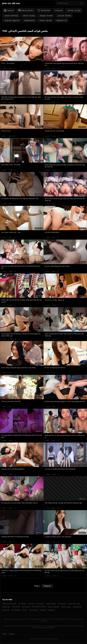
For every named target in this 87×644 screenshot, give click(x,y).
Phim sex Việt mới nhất (9, 604)
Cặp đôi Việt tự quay (74, 604)
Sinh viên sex (16, 607)
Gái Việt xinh (40, 604)
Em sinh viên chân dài (39, 607)
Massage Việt (77, 607)
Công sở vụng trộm (53, 607)
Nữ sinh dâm (26, 607)
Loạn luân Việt (33, 610)
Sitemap (4, 634)
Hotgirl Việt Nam (51, 604)
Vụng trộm (43, 610)
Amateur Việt (6, 607)
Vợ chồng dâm (16, 610)
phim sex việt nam (11, 3)
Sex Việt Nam (22, 604)
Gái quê (25, 610)
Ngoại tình (51, 610)
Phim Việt (31, 604)
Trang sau (47, 586)
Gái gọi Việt (6, 610)
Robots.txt (12, 634)
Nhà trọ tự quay (66, 607)
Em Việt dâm (62, 604)
